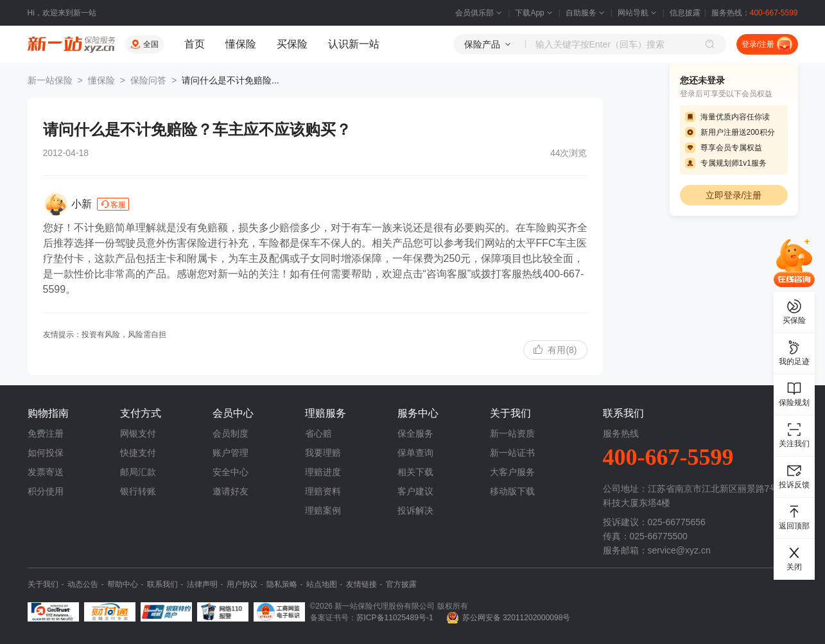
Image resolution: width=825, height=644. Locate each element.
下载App (534, 13)
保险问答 (148, 80)
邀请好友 (230, 491)
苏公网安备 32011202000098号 (517, 618)
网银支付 (138, 433)
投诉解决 (415, 510)
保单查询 (415, 453)
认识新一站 (354, 44)
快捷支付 (138, 453)
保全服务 (415, 433)
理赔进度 (323, 472)
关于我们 (43, 584)
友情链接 (361, 584)
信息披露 (685, 13)
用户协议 (242, 584)
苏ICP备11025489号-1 (395, 618)
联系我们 (162, 584)
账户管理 (230, 453)
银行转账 (138, 491)
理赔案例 (323, 510)
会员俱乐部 (480, 13)
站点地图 (322, 584)
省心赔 (318, 433)
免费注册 (46, 433)
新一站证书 (512, 453)
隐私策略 (282, 584)
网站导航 (638, 13)
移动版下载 (512, 491)
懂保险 (241, 44)
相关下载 (415, 472)
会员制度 (230, 433)
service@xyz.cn (679, 550)
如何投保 (46, 453)
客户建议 (415, 491)
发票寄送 (46, 472)
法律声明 (202, 584)
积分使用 (46, 491)
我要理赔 (323, 453)
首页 (195, 44)
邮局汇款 (138, 472)
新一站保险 (50, 80)
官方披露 (401, 584)
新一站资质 (512, 433)
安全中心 (230, 472)
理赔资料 (323, 491)
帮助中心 (123, 584)
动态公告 (83, 584)
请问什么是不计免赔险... (230, 80)
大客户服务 (512, 472)
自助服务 (586, 13)
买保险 (292, 44)
